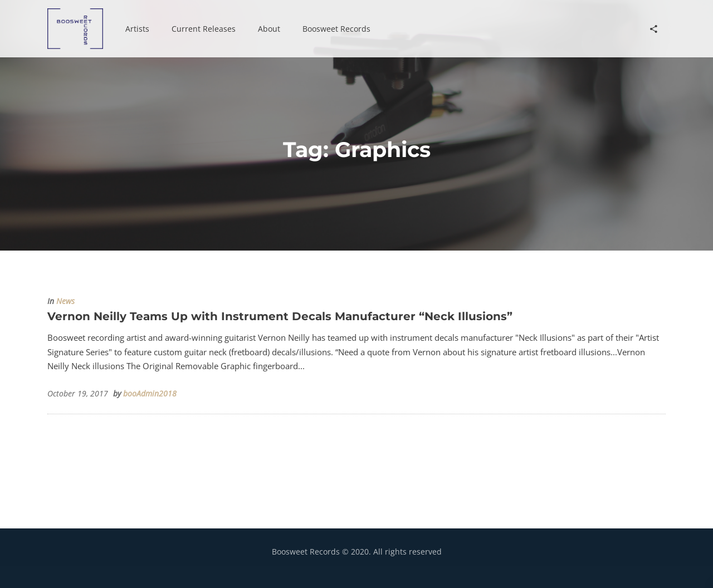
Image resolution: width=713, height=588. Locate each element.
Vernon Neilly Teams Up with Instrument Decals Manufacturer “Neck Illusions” (280, 316)
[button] (137, 29)
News (65, 301)
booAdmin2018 (150, 394)
